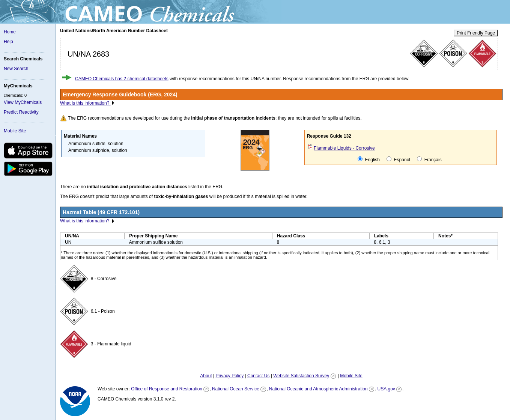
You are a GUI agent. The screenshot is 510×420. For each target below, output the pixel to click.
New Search (16, 69)
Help (8, 42)
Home (10, 32)
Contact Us (258, 376)
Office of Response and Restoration (167, 389)
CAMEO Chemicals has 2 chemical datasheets (122, 79)
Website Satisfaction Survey (301, 376)
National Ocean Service (236, 389)
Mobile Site (15, 131)
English (369, 159)
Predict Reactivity (21, 112)
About (206, 376)
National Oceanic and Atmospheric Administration (318, 389)
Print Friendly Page (476, 33)
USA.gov (386, 389)
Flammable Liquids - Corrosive (344, 148)
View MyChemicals (23, 102)
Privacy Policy (229, 376)
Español (398, 159)
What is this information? (85, 103)
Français (429, 159)
